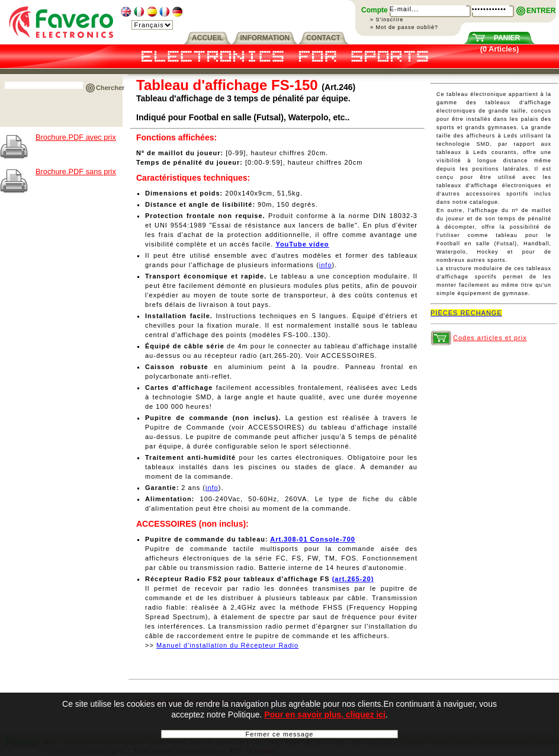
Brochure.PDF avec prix (76, 137)
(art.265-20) (353, 579)
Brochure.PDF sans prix (76, 172)
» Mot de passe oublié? (404, 27)
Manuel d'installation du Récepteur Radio (227, 645)
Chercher (110, 88)
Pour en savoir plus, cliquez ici (325, 715)
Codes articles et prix (490, 338)
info (326, 265)
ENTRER (541, 11)
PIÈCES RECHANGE (466, 313)
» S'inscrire (387, 20)
